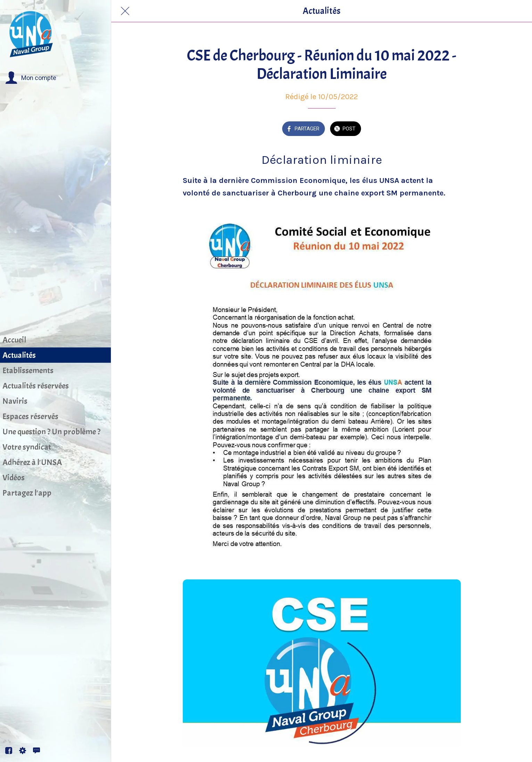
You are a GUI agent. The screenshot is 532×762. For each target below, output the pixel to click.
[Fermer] (125, 11)
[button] (31, 78)
